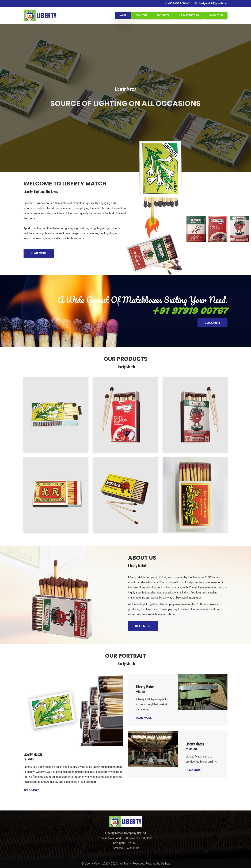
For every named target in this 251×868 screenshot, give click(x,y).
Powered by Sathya (158, 864)
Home (123, 16)
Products (163, 16)
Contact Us (216, 16)
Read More (39, 253)
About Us (142, 16)
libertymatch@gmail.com (213, 3)
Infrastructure (189, 16)
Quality (29, 759)
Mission (191, 749)
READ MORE (143, 626)
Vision (140, 692)
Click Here (212, 323)
